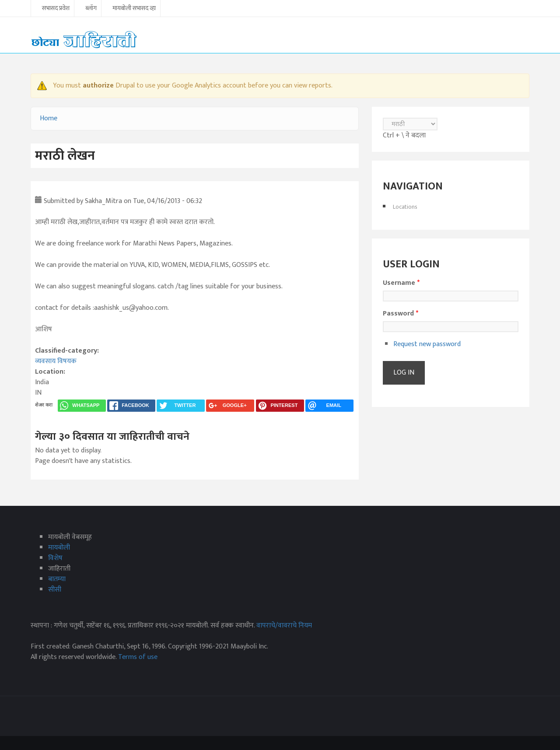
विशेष (55, 558)
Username (401, 283)
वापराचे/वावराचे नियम (284, 626)
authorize (98, 86)
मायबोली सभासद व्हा (134, 9)
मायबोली (59, 548)
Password (401, 314)
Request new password (427, 344)
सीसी (55, 590)
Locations (405, 207)
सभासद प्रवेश (56, 9)
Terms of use (138, 657)
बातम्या (57, 579)
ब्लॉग (91, 9)
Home (49, 118)
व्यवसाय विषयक (56, 361)
